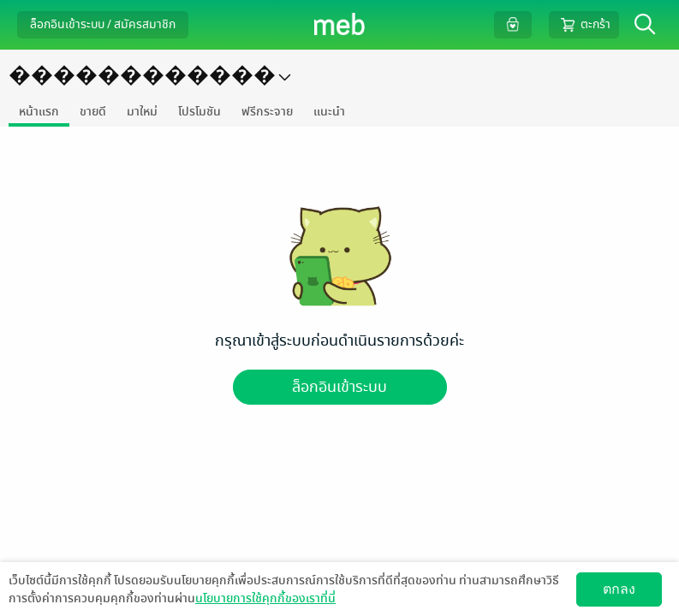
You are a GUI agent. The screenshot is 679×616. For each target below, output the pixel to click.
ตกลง (619, 589)
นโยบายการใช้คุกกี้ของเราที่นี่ (265, 598)
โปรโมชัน (200, 112)
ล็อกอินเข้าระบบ (339, 387)
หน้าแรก (39, 112)
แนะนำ (329, 112)
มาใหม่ (142, 112)
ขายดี (93, 112)
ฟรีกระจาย (267, 112)
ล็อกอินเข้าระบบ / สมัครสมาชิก (103, 24)
